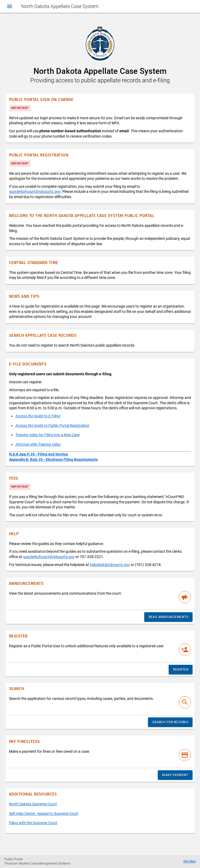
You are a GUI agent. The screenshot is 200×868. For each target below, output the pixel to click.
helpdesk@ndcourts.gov (110, 565)
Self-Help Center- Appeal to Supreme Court (44, 814)
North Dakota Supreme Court (33, 804)
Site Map (190, 861)
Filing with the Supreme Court (33, 823)
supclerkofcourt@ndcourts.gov (35, 192)
